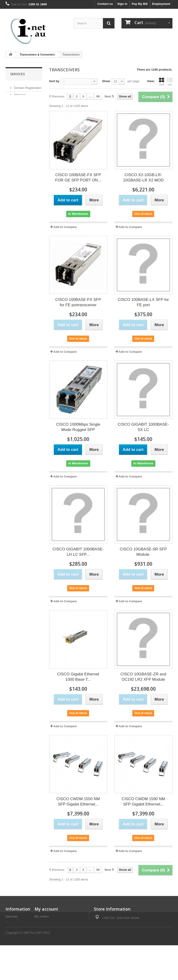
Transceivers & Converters (37, 55)
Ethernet (19, 93)
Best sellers (14, 929)
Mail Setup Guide (25, 132)
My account (46, 909)
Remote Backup (24, 100)
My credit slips (45, 922)
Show (106, 81)
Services (17, 74)
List (170, 82)
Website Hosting (25, 118)
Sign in (122, 4)
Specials (12, 916)
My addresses (44, 929)
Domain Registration (27, 86)
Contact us (105, 4)
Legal (10, 951)
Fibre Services (23, 125)
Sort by (54, 81)
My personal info (46, 935)
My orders (42, 916)
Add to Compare (65, 227)
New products (16, 922)
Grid (162, 82)
